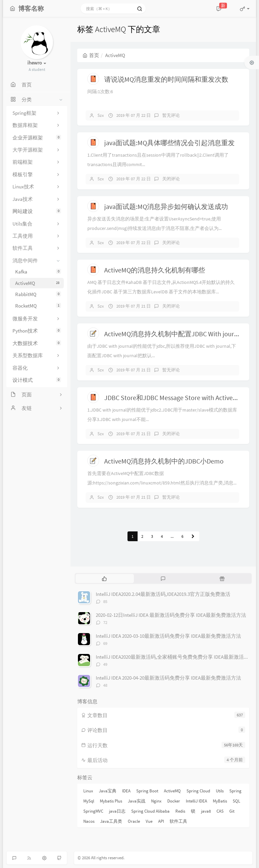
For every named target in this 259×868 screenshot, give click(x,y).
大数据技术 (37, 343)
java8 (206, 811)
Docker (174, 801)
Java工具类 (111, 821)
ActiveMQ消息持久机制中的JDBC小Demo (164, 461)
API (161, 821)
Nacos (89, 821)
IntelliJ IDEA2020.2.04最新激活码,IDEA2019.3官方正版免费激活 (163, 594)
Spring (235, 791)
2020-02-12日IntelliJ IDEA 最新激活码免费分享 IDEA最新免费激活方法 (171, 615)
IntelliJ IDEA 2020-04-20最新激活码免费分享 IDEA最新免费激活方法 (168, 678)
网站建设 (37, 211)
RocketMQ (38, 306)
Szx (101, 115)
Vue (149, 821)
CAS (220, 811)
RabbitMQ (38, 294)
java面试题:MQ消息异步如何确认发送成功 (166, 206)
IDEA (126, 791)
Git (232, 811)
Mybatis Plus (111, 801)
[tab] (104, 578)
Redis (180, 811)
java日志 (117, 811)
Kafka (38, 272)
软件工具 (178, 821)
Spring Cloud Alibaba (150, 811)
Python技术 (37, 331)
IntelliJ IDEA (196, 801)
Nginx (156, 801)
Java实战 (137, 801)
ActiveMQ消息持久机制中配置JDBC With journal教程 (180, 334)
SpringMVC (93, 811)
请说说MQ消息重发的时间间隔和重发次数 (166, 79)
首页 (91, 55)
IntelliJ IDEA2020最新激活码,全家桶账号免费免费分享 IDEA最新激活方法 (175, 657)
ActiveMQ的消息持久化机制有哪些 (155, 270)
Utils (220, 791)
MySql (89, 801)
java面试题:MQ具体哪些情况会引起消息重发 (169, 143)
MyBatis (220, 801)
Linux (88, 791)
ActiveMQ (38, 283)
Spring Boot (147, 791)
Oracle (134, 821)
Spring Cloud (198, 791)
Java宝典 (108, 791)
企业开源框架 (37, 138)
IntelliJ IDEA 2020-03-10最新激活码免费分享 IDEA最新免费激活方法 (168, 636)
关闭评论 (171, 179)
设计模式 (37, 380)
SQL (236, 801)
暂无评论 (171, 115)
